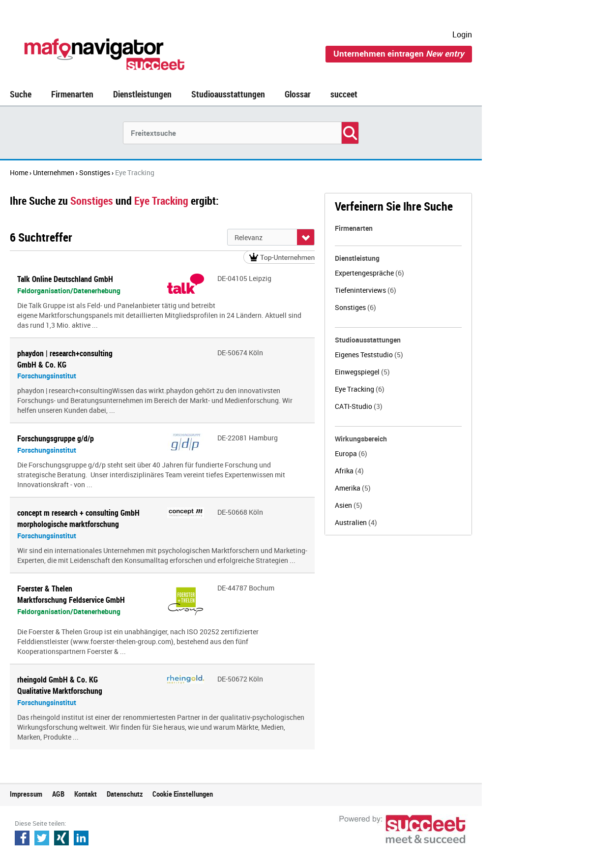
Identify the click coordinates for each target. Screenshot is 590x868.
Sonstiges (355, 307)
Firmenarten (72, 94)
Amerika (353, 488)
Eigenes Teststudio (369, 355)
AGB (58, 794)
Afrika (349, 471)
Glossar (298, 94)
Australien (356, 522)
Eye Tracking (360, 389)
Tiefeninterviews (366, 290)
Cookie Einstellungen (183, 794)
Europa (351, 453)
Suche (21, 94)
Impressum (26, 794)
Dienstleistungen (142, 94)
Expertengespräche (369, 273)
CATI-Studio (359, 406)
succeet (344, 94)
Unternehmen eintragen (399, 53)
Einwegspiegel (362, 372)
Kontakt (86, 794)
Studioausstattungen (228, 94)
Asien (349, 505)
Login (462, 34)
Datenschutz (125, 794)
